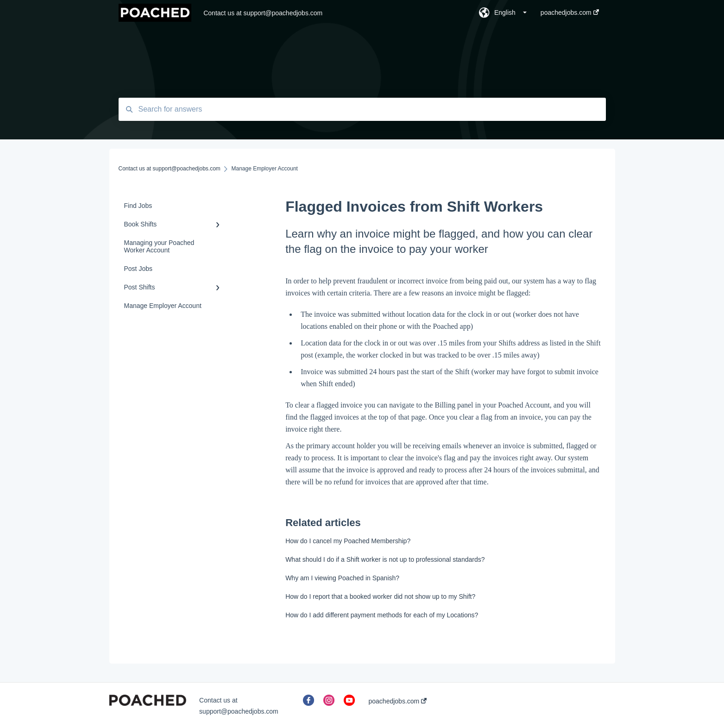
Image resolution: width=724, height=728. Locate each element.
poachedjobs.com (398, 701)
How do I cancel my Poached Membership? (348, 541)
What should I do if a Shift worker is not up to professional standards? (385, 559)
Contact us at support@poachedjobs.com (263, 13)
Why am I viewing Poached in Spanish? (342, 578)
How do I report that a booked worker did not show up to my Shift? (380, 596)
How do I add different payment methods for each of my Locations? (382, 615)
